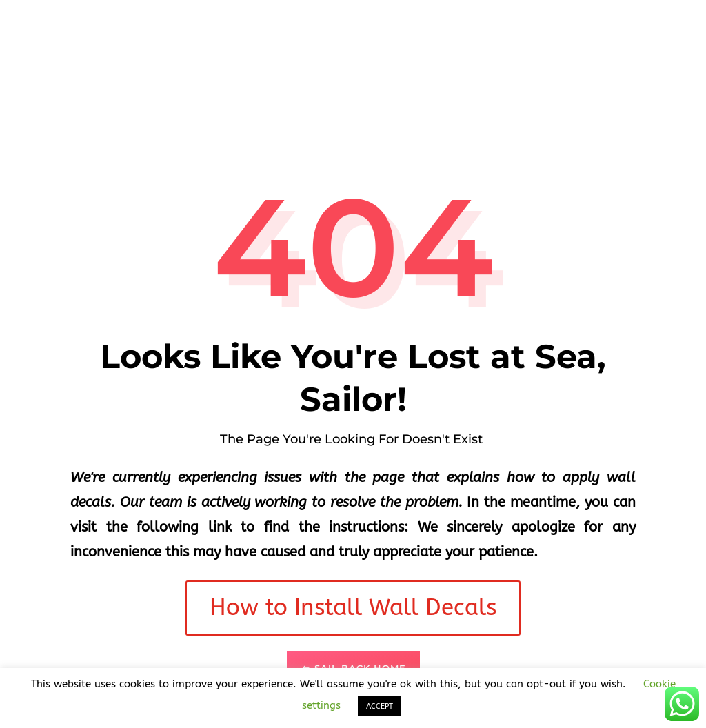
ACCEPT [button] (380, 706)
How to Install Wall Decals (353, 608)
